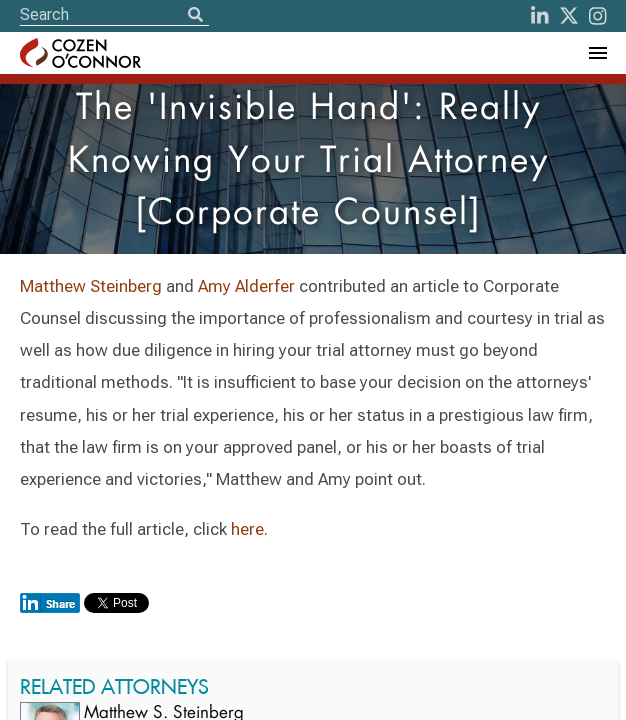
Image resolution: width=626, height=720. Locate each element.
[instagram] (598, 16)
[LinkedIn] (540, 16)
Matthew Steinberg (93, 286)
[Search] (195, 16)
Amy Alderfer (246, 286)
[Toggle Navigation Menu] (597, 53)
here (247, 529)
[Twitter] (569, 16)
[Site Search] (114, 14)
